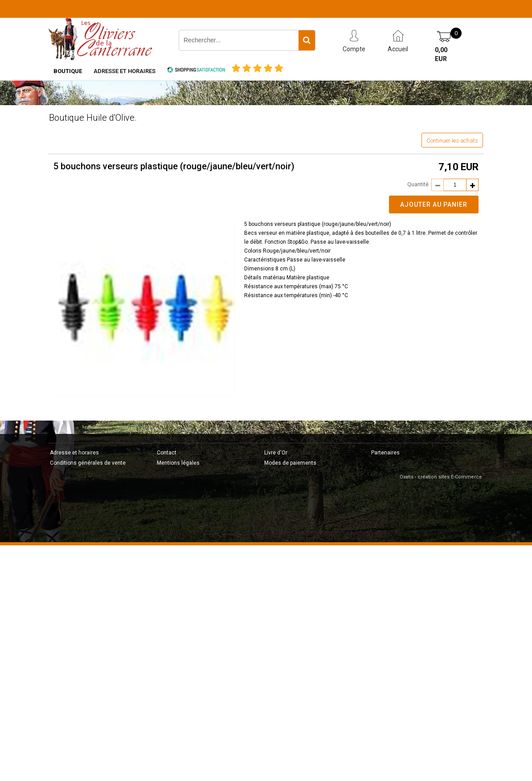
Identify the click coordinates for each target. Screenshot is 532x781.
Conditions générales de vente (88, 463)
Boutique (68, 71)
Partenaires (385, 453)
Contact (167, 453)
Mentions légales (178, 463)
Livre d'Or (276, 453)
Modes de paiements (290, 463)
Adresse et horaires (125, 71)
